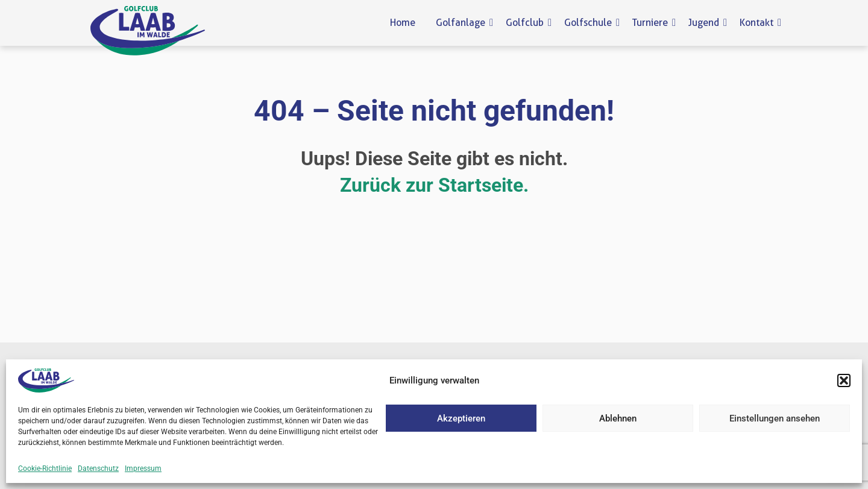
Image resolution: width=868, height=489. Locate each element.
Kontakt (759, 23)
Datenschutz (98, 468)
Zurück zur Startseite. (434, 185)
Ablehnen (618, 418)
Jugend (706, 23)
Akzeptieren (461, 418)
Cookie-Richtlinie (45, 468)
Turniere (652, 23)
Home (403, 23)
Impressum (143, 468)
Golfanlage (463, 23)
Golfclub (527, 23)
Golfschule (590, 23)
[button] (844, 380)
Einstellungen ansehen (775, 418)
